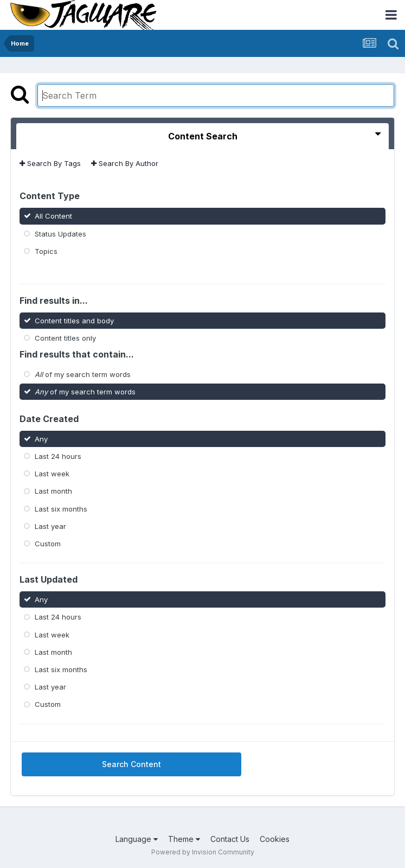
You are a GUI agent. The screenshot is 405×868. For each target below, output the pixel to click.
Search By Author (125, 163)
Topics (46, 251)
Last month (53, 491)
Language (137, 839)
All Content (53, 216)
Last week (52, 474)
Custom (48, 544)
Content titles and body (74, 320)
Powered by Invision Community (203, 852)
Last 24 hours (58, 456)
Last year (50, 526)
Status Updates (60, 233)
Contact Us (230, 839)
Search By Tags (50, 163)
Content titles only (65, 337)
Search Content (131, 764)
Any (41, 439)
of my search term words (83, 374)
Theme (184, 839)
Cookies (275, 839)
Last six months (61, 508)
